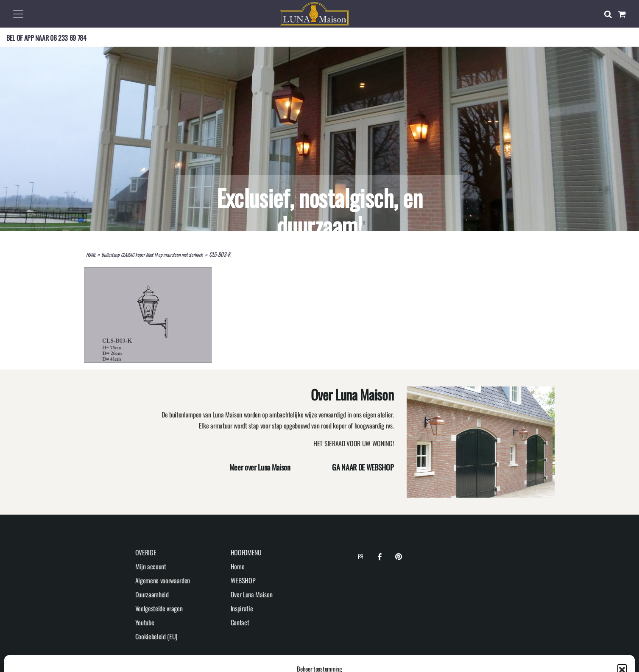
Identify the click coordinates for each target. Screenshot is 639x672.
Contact (240, 622)
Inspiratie (242, 608)
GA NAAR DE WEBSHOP (363, 467)
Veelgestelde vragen (159, 608)
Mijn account (151, 566)
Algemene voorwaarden (163, 580)
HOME (91, 255)
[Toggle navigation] (18, 14)
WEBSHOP (243, 580)
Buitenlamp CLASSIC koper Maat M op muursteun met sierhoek (152, 255)
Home (238, 566)
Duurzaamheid (152, 594)
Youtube (145, 622)
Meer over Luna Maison (260, 467)
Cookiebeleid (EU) (156, 636)
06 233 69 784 (68, 38)
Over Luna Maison (252, 594)
